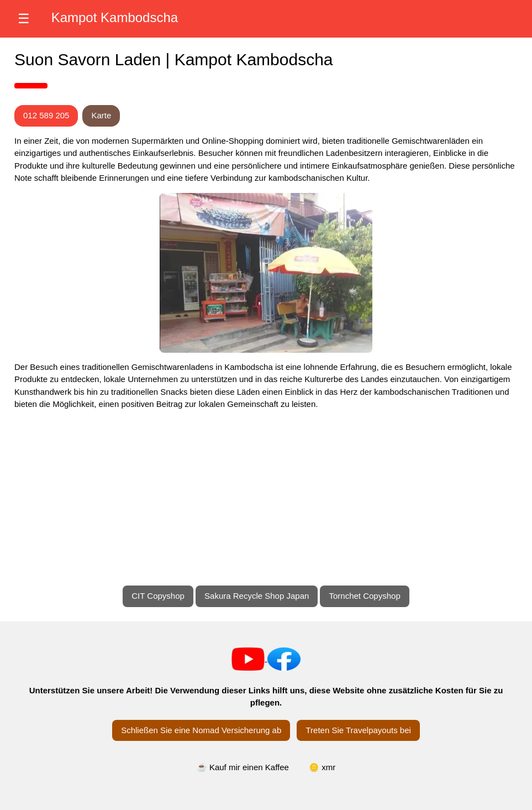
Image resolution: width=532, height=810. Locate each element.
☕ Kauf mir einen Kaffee (243, 767)
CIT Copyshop (158, 596)
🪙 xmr (322, 767)
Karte (101, 115)
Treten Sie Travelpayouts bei (358, 730)
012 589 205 (46, 115)
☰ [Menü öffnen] (24, 19)
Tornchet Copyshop (364, 596)
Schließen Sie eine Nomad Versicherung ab (201, 730)
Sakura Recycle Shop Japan (257, 596)
